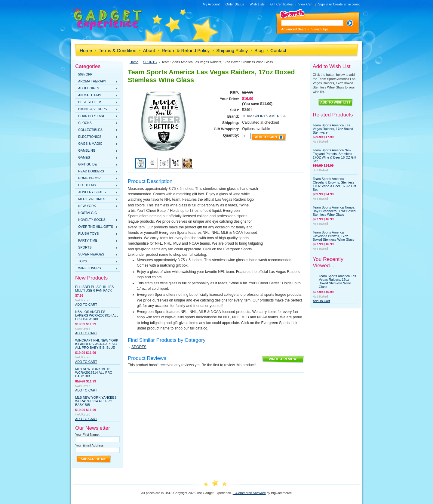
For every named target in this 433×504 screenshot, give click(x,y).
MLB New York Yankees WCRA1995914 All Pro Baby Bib (96, 401)
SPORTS (97, 248)
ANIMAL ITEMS (97, 95)
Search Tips (320, 29)
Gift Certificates (281, 4)
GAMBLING (97, 151)
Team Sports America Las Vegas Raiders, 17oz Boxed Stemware (333, 129)
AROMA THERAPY (97, 82)
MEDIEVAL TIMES (97, 199)
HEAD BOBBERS (97, 172)
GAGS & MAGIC (97, 144)
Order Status (235, 4)
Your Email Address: (90, 445)
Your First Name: (87, 434)
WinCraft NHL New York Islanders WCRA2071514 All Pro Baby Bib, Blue (97, 344)
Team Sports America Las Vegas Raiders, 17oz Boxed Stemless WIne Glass (337, 281)
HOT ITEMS (97, 185)
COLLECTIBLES (97, 130)
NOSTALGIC (88, 213)
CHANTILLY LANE (97, 116)
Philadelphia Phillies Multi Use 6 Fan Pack (94, 289)
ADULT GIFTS (97, 88)
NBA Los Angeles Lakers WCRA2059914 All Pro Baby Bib (97, 315)
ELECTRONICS (97, 137)
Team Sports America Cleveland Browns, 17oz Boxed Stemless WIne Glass (333, 236)
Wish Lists (257, 4)
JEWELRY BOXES (97, 192)
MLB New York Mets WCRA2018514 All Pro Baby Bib (94, 373)
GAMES (97, 158)
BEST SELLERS (97, 102)
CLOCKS (97, 123)
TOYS (97, 261)
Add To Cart (86, 305)
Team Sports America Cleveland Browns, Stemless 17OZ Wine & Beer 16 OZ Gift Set (334, 184)
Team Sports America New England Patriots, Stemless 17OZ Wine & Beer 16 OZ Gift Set (334, 156)
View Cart (305, 4)
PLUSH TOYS (97, 234)
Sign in (323, 4)
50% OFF (85, 74)
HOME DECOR (97, 178)
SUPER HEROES (97, 255)
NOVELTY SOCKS (97, 220)
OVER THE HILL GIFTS (97, 227)
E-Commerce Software (249, 493)
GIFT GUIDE (97, 165)
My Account (211, 4)
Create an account (346, 4)
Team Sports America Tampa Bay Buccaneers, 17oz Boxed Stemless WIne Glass (334, 211)
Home (134, 62)
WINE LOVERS (97, 268)
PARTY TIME (97, 241)
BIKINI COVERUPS (97, 109)
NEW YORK (97, 206)
